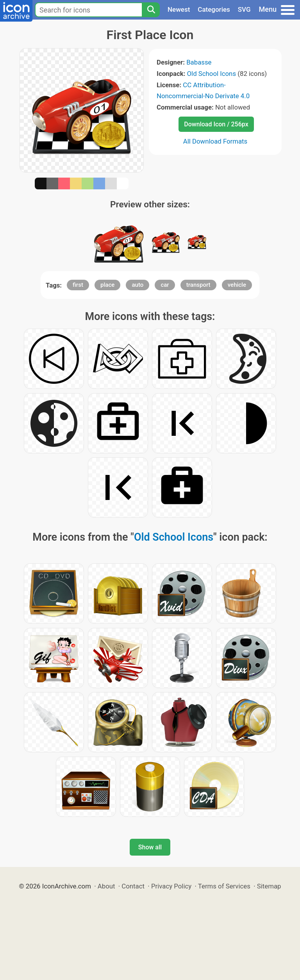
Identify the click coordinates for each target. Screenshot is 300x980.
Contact (133, 886)
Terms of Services (224, 886)
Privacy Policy (171, 886)
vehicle (237, 285)
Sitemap (269, 886)
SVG (244, 9)
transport (198, 285)
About (106, 886)
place (107, 285)
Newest (179, 9)
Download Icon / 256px (216, 124)
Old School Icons (212, 74)
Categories (214, 9)
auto (137, 285)
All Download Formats (215, 141)
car (165, 285)
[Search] (151, 10)
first (78, 285)
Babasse (199, 62)
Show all (150, 847)
